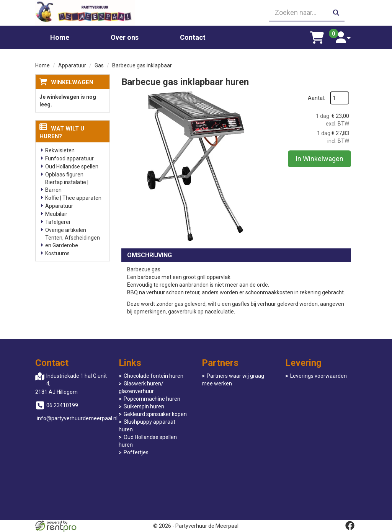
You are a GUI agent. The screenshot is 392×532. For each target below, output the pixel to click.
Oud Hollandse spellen (72, 166)
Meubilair (56, 214)
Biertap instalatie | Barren (67, 186)
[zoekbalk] (307, 13)
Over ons (125, 37)
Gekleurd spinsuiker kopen (155, 414)
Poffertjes (136, 452)
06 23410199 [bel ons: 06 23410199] (62, 405)
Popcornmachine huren (152, 399)
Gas (99, 65)
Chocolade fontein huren (154, 376)
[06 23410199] (196, 13)
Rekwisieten (60, 150)
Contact (193, 37)
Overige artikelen (66, 230)
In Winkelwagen (319, 159)
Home (60, 37)
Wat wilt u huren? (62, 132)
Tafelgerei (58, 222)
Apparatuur (72, 65)
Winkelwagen (72, 82)
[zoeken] (336, 13)
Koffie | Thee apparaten (73, 198)
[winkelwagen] (317, 38)
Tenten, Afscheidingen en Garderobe (73, 242)
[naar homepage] (85, 13)
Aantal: (316, 98)
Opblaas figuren (64, 175)
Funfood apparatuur (69, 158)
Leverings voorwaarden (318, 376)
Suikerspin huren (144, 406)
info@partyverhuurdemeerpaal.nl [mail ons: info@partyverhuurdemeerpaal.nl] (77, 418)
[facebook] (350, 525)
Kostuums (57, 253)
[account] (343, 38)
